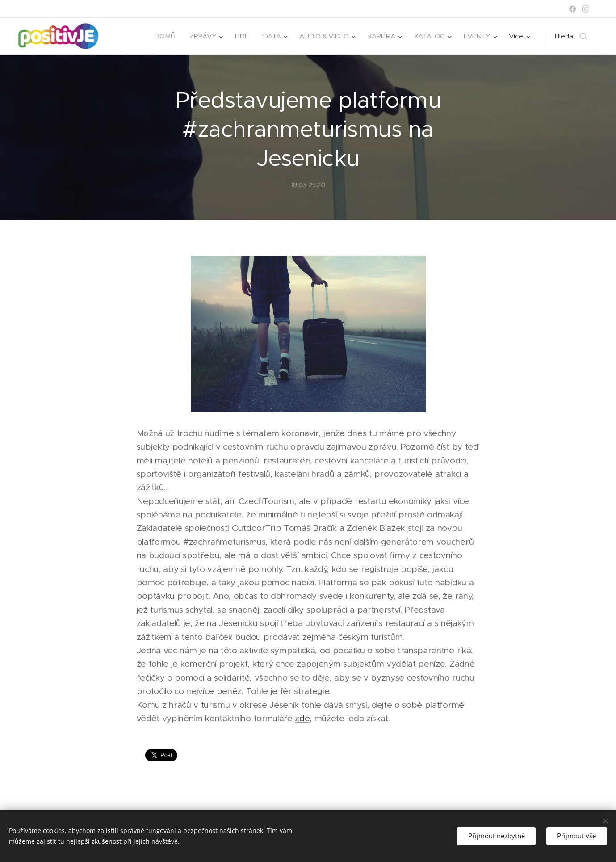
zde (302, 718)
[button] (571, 36)
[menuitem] (161, 36)
